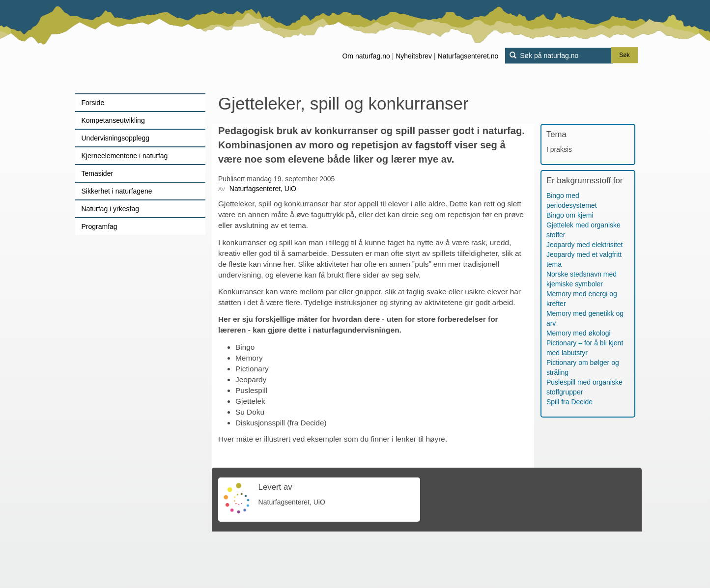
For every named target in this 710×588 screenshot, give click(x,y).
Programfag (99, 226)
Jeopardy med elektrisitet (585, 245)
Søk (624, 56)
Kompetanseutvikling (113, 120)
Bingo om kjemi (570, 215)
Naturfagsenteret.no (468, 56)
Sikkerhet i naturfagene (117, 191)
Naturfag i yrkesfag (111, 209)
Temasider (98, 173)
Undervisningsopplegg (116, 138)
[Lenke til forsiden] (137, 47)
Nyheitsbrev (414, 56)
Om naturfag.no (366, 56)
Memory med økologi (579, 333)
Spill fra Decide (569, 402)
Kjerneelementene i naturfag (125, 156)
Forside (93, 103)
